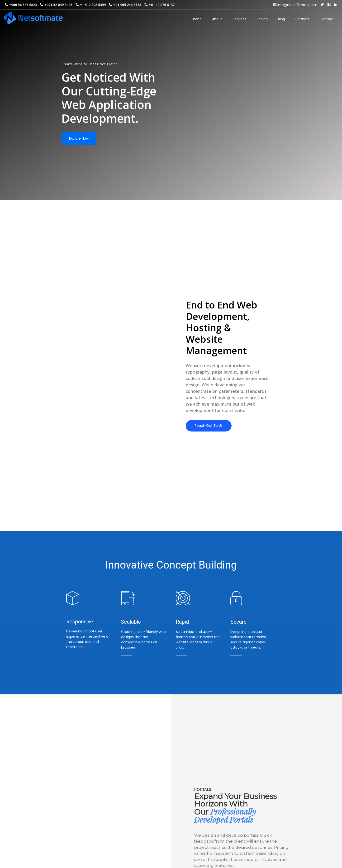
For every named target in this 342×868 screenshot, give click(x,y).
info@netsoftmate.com (297, 5)
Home (197, 19)
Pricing (262, 19)
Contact (327, 19)
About (217, 19)
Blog (282, 19)
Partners (302, 19)
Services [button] (239, 21)
